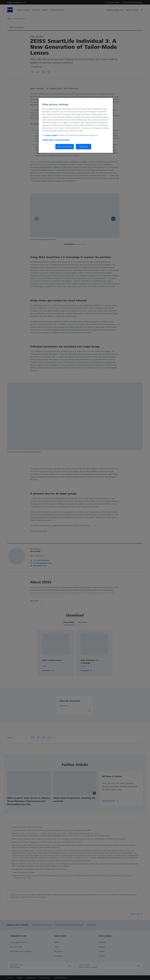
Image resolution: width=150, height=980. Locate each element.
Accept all (84, 147)
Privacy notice (51, 135)
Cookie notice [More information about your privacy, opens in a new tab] (48, 140)
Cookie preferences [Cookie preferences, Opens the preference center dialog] (65, 147)
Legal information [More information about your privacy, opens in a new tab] (62, 140)
